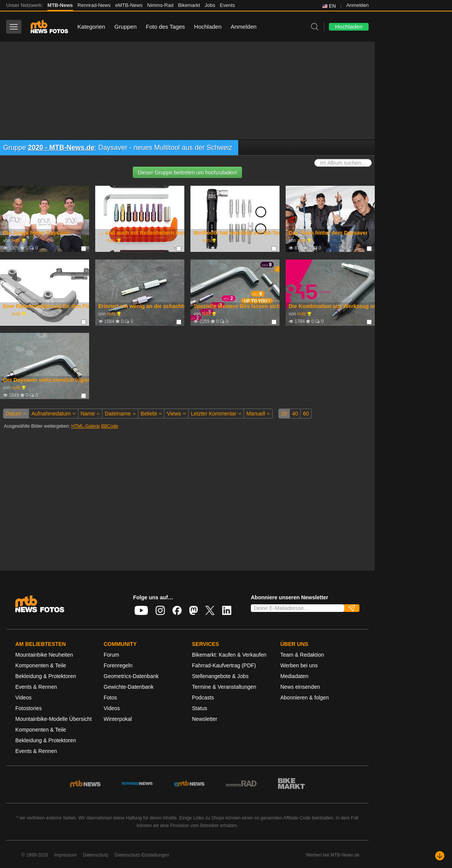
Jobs (210, 5)
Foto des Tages (165, 27)
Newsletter (205, 719)
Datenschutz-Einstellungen (142, 855)
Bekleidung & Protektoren (46, 676)
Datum (16, 414)
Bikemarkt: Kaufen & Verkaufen (229, 655)
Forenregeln (118, 665)
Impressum (66, 855)
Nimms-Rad (160, 5)
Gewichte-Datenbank (129, 687)
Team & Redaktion (302, 655)
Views (176, 414)
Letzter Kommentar (216, 414)
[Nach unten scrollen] (440, 856)
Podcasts (203, 698)
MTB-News (60, 5)
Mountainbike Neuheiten (44, 655)
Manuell (258, 414)
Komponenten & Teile (41, 665)
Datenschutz (96, 855)
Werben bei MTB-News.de (333, 855)
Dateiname (120, 414)
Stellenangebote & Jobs (220, 676)
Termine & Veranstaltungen (224, 687)
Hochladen (208, 27)
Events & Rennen (36, 687)
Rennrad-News (94, 5)
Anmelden (357, 5)
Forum (111, 655)
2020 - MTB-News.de (61, 148)
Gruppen (125, 27)
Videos (24, 698)
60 (306, 414)
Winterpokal (118, 719)
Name (90, 414)
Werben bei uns (299, 665)
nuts (16, 240)
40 (295, 414)
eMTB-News (129, 5)
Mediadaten (294, 676)
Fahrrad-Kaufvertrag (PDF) (224, 665)
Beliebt (151, 414)
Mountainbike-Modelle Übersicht (54, 719)
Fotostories (28, 708)
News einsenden (300, 687)
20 (284, 414)
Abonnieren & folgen (305, 698)
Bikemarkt (189, 5)
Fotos (110, 698)
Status (200, 708)
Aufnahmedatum (54, 414)
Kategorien (91, 27)
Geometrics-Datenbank (131, 676)
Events (228, 5)
